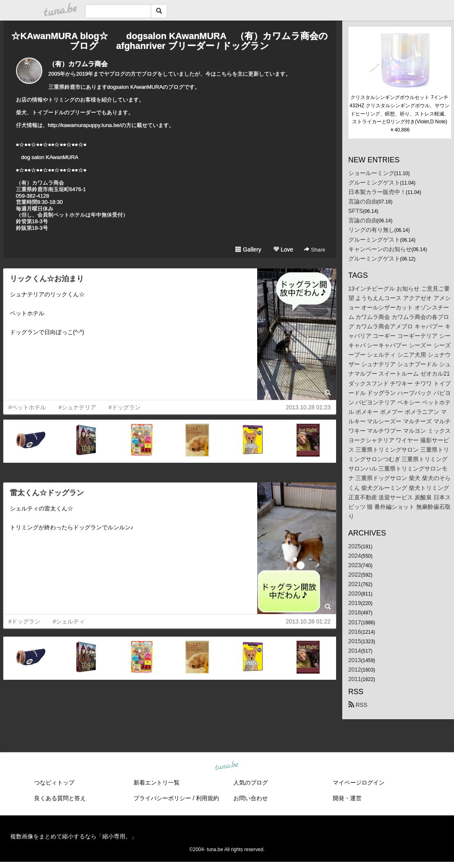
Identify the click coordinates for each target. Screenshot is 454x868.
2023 (355, 565)
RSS (358, 705)
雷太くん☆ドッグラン (47, 493)
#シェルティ (69, 621)
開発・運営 (347, 798)
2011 (355, 679)
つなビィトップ (54, 783)
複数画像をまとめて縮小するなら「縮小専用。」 (74, 836)
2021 (355, 584)
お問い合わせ (251, 798)
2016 (355, 632)
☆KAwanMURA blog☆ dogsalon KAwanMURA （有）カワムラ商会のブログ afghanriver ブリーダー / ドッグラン (169, 41)
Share (315, 250)
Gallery (248, 249)
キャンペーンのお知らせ (380, 249)
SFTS (356, 211)
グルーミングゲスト (374, 182)
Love (283, 249)
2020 (355, 593)
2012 (355, 669)
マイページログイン (359, 783)
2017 (355, 622)
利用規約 (207, 798)
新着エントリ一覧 (157, 783)
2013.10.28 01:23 (308, 407)
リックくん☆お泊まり (47, 279)
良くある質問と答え (60, 798)
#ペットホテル (28, 407)
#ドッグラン (124, 407)
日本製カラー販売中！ (377, 192)
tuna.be (227, 766)
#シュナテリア (77, 407)
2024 (355, 556)
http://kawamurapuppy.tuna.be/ (85, 125)
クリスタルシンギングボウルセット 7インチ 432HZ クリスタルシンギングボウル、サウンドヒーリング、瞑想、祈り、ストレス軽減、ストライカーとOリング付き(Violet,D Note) (400, 110)
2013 (355, 660)
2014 (355, 651)
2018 (355, 612)
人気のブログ (251, 783)
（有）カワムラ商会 (78, 64)
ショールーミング (371, 173)
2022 (355, 575)
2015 (355, 641)
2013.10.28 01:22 (308, 621)
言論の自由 (363, 201)
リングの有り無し (371, 230)
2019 (355, 603)
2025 (355, 546)
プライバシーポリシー (162, 798)
